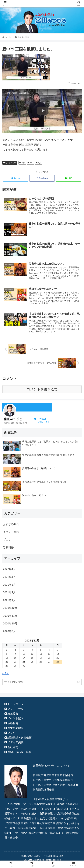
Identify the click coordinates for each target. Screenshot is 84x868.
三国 (22, 163)
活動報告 (8, 548)
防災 (38, 163)
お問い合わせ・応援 (20, 752)
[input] (42, 682)
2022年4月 (9, 570)
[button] (79, 682)
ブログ (7, 540)
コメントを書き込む (42, 390)
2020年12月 (10, 608)
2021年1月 (9, 601)
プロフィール (15, 709)
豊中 (30, 163)
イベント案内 (11, 532)
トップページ (15, 704)
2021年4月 (9, 577)
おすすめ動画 (10, 163)
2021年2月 (9, 593)
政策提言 (13, 714)
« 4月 (6, 674)
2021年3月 (9, 585)
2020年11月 (10, 616)
